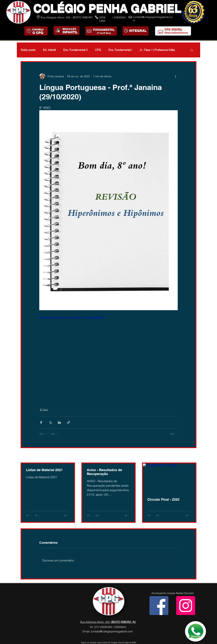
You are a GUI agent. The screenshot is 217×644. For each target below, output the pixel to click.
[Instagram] (186, 606)
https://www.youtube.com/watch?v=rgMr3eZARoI (72, 318)
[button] (192, 50)
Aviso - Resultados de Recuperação (104, 472)
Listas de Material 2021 (44, 470)
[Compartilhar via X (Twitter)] (50, 422)
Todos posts (28, 50)
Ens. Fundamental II (75, 50)
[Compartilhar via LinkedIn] (59, 422)
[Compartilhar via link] (69, 422)
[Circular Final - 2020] (169, 478)
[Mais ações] (175, 76)
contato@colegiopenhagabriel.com (112, 631)
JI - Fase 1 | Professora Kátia (157, 50)
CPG (98, 50)
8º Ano (44, 410)
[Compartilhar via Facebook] (41, 422)
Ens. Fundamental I (120, 50)
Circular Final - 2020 (163, 499)
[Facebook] (159, 606)
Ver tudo (191, 456)
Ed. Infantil (49, 50)
